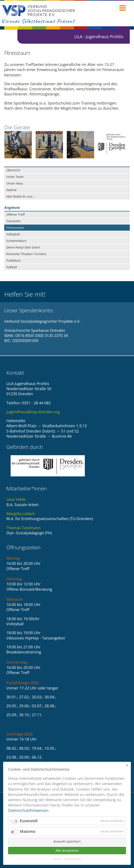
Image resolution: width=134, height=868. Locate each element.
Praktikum (13, 260)
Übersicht (13, 170)
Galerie (11, 190)
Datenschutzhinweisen (28, 810)
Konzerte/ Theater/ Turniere (26, 254)
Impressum (57, 859)
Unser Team (15, 177)
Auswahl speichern (67, 841)
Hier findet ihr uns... (21, 196)
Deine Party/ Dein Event (23, 247)
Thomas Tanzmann (23, 528)
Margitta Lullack (20, 514)
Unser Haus (15, 183)
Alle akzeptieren (67, 850)
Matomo (28, 831)
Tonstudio (13, 221)
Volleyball (13, 234)
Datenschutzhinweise (73, 859)
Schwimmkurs (16, 241)
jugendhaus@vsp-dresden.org (33, 412)
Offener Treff (15, 214)
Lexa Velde (16, 499)
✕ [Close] (127, 765)
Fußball (12, 267)
